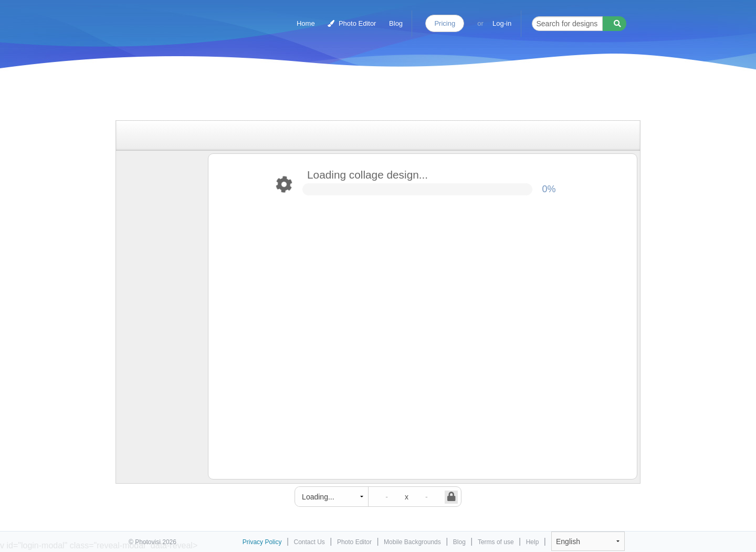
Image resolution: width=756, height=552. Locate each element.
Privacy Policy (262, 542)
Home (306, 23)
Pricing (445, 23)
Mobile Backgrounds (412, 542)
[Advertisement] (367, 96)
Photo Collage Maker (174, 18)
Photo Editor (352, 23)
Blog (396, 23)
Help (533, 542)
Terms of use (496, 542)
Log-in (502, 23)
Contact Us (309, 542)
